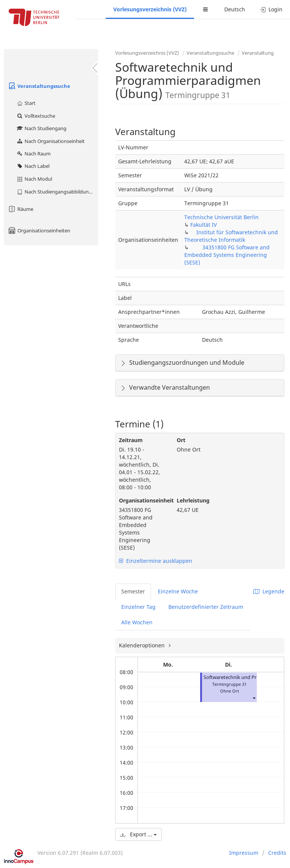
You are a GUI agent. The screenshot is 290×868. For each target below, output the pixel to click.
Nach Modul (34, 179)
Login (271, 9)
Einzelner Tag (138, 607)
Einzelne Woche (178, 591)
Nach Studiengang (41, 128)
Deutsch (235, 9)
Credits (277, 853)
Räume (20, 209)
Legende (269, 591)
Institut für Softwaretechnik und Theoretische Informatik (231, 236)
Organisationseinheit (142, 500)
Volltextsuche (36, 116)
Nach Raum (33, 154)
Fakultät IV (204, 225)
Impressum (244, 853)
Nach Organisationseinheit (50, 141)
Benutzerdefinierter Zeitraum (206, 607)
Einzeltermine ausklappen (156, 561)
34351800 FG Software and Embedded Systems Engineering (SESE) (227, 255)
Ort (181, 440)
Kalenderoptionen (143, 645)
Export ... (138, 834)
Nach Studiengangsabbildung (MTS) (57, 192)
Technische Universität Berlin (221, 217)
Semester (133, 591)
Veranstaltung (258, 53)
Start (26, 103)
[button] (254, 698)
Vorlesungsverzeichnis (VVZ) (150, 9)
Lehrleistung (193, 500)
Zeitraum (131, 440)
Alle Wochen (137, 622)
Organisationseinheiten (39, 230)
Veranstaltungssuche (39, 86)
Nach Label (33, 166)
